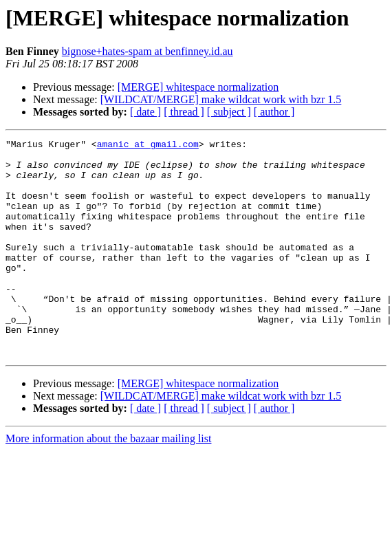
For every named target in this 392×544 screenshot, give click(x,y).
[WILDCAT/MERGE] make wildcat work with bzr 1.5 (221, 99)
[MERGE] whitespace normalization (198, 87)
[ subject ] (229, 112)
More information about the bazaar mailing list (108, 482)
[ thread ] (184, 112)
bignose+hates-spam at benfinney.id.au (148, 51)
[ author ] (274, 112)
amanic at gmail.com (148, 146)
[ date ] (145, 112)
